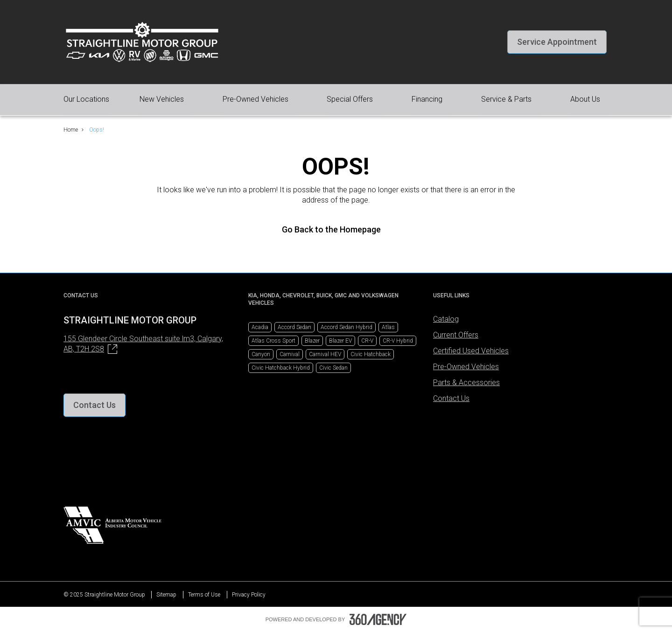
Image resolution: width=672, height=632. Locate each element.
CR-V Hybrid (398, 341)
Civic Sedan (333, 368)
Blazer (312, 341)
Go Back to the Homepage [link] (336, 229)
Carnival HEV (325, 354)
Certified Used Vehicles (471, 351)
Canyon (261, 354)
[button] (557, 42)
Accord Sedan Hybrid (346, 327)
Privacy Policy (249, 595)
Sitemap (166, 595)
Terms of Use (204, 595)
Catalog (446, 319)
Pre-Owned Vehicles (466, 367)
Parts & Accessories (466, 383)
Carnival (290, 354)
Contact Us (451, 398)
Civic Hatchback (371, 354)
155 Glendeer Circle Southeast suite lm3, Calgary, (143, 344)
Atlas (388, 327)
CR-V (367, 341)
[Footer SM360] (378, 619)
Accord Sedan (294, 327)
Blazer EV (340, 341)
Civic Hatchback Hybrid (281, 368)
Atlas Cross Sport (273, 341)
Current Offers (456, 335)
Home (71, 130)
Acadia (260, 327)
